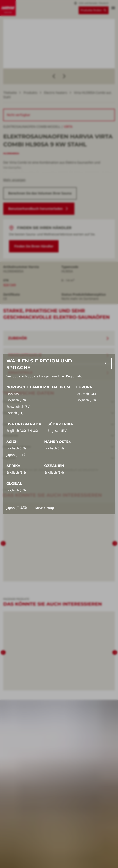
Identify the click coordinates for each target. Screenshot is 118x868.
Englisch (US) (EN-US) (22, 431)
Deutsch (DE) (86, 394)
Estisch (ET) (15, 413)
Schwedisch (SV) (19, 407)
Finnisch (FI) (15, 394)
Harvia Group (44, 508)
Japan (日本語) (17, 508)
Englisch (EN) (16, 400)
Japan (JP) (16, 455)
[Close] (106, 363)
